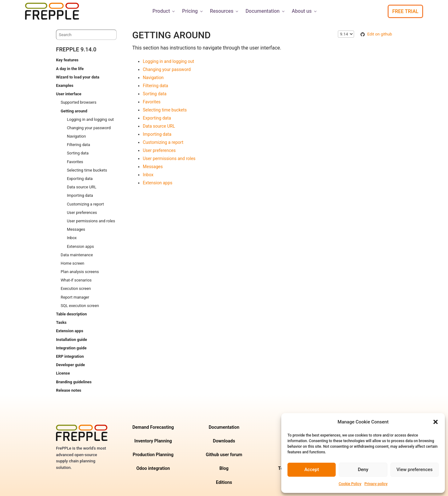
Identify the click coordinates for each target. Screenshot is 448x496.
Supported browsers (79, 102)
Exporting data (80, 179)
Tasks (61, 322)
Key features (67, 60)
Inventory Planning (153, 441)
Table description (71, 314)
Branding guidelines (74, 382)
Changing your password (89, 128)
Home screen (72, 263)
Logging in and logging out (90, 119)
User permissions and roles (91, 221)
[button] (436, 422)
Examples (65, 85)
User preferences (82, 213)
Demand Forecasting (153, 427)
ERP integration (70, 356)
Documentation (266, 11)
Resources (225, 11)
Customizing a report (85, 204)
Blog (224, 468)
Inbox (72, 238)
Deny (363, 470)
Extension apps (80, 246)
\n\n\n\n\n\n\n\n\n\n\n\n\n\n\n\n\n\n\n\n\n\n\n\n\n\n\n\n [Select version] (346, 34)
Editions (224, 482)
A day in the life (70, 69)
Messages (76, 229)
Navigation (76, 136)
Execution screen (76, 288)
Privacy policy (376, 484)
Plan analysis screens (80, 272)
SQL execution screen (80, 306)
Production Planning (153, 455)
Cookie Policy (350, 484)
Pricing (193, 11)
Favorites (75, 162)
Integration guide (71, 348)
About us (305, 11)
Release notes (69, 390)
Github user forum (224, 455)
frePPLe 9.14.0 (76, 49)
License (63, 373)
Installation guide (72, 340)
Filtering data (78, 145)
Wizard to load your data (78, 77)
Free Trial (405, 11)
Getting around (74, 111)
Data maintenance (77, 255)
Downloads (224, 441)
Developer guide (70, 365)
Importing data (80, 195)
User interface (69, 94)
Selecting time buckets (87, 170)
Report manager (75, 297)
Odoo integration (153, 468)
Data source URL (82, 187)
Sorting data (78, 153)
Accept (312, 470)
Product (164, 11)
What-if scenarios (76, 280)
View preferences (414, 470)
